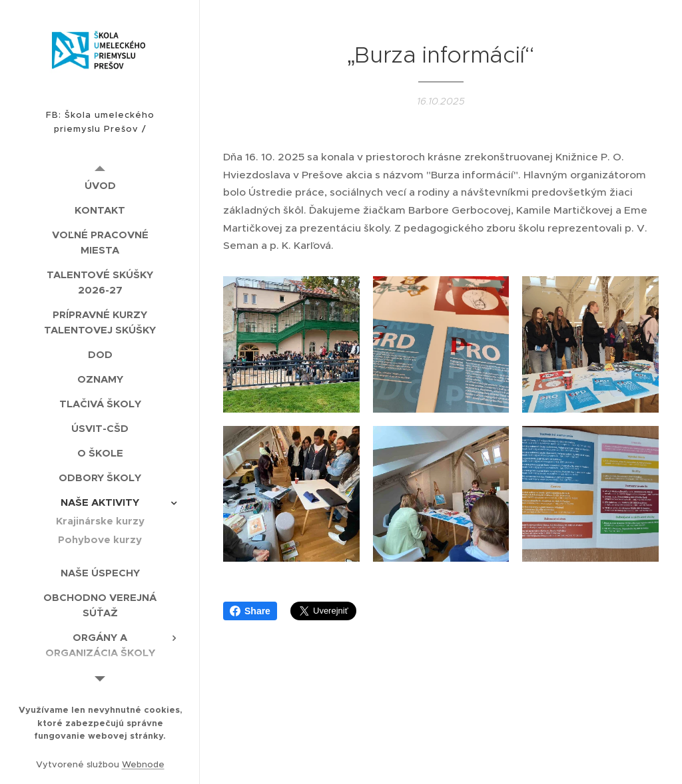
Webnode (143, 764)
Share (250, 611)
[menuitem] (100, 185)
